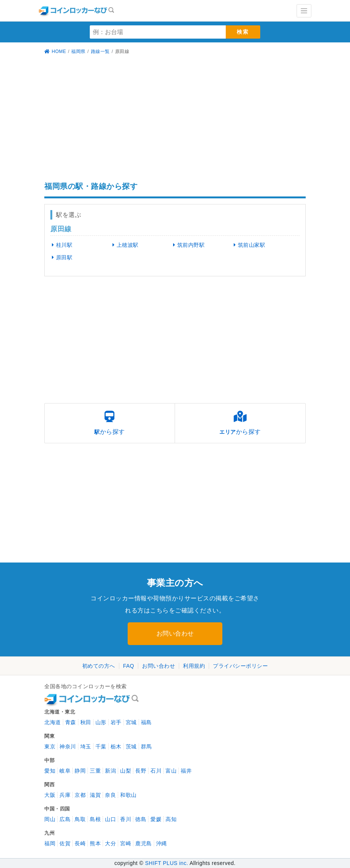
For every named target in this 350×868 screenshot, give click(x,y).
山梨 (126, 771)
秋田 (86, 722)
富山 (171, 771)
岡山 (50, 819)
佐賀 (65, 843)
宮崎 (126, 843)
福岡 (50, 843)
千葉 (101, 746)
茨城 (131, 746)
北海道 (53, 722)
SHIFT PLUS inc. (167, 863)
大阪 (50, 795)
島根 (95, 819)
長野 (141, 771)
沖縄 (162, 843)
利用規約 (194, 666)
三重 (95, 771)
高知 (171, 819)
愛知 (50, 771)
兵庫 (65, 795)
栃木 (116, 746)
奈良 (110, 795)
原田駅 (61, 257)
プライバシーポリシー (240, 666)
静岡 (80, 771)
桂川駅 (61, 245)
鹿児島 (144, 843)
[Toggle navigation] (304, 11)
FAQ (129, 666)
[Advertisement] (175, 119)
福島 (146, 722)
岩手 (116, 722)
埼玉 (86, 746)
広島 (65, 819)
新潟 (110, 771)
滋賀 (95, 795)
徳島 (141, 819)
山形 (101, 722)
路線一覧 (100, 51)
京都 (80, 795)
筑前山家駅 (248, 245)
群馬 (146, 746)
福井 (186, 771)
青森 (71, 722)
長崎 (80, 843)
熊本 (95, 843)
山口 (110, 819)
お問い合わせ (175, 633)
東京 (50, 746)
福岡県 (78, 51)
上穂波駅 (124, 245)
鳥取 (80, 819)
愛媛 (156, 819)
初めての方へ (99, 666)
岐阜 (65, 771)
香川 (126, 819)
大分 (110, 843)
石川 (156, 771)
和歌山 (128, 795)
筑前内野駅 (187, 245)
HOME (55, 51)
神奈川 (68, 746)
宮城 (131, 722)
